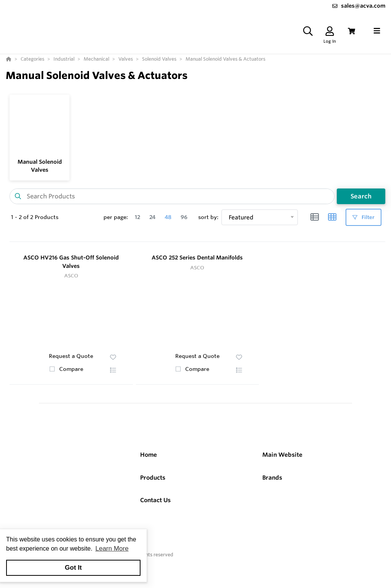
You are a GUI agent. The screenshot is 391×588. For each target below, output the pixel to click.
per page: (116, 217)
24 (152, 217)
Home (149, 455)
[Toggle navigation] (377, 31)
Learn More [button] (112, 549)
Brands (272, 478)
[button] (113, 370)
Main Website (282, 455)
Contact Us (155, 500)
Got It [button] (73, 568)
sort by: (208, 217)
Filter (364, 217)
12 (137, 217)
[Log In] (330, 31)
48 (168, 217)
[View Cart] (351, 31)
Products (153, 478)
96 (184, 217)
